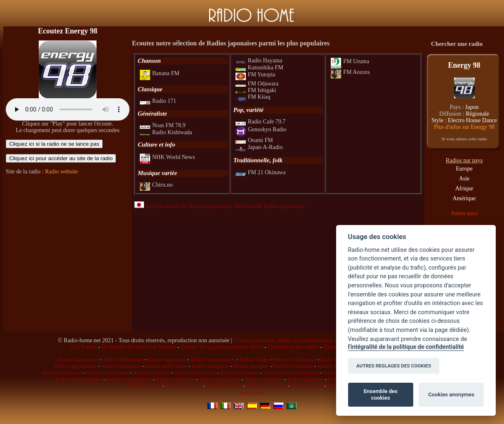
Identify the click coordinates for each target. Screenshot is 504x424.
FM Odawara (257, 84)
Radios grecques (252, 366)
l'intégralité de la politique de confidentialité (406, 347)
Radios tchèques (224, 386)
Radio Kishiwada (166, 132)
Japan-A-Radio (259, 147)
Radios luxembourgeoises (291, 373)
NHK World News (167, 157)
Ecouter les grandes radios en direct (222, 347)
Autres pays (464, 213)
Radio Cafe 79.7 (260, 122)
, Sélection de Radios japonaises (268, 206)
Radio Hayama (259, 60)
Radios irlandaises (63, 373)
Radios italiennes (151, 373)
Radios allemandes (123, 359)
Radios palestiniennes (79, 379)
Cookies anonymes (451, 394)
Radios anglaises (305, 379)
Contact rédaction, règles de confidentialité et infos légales (301, 340)
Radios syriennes (184, 386)
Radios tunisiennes (266, 386)
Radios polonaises (175, 379)
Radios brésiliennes (295, 359)
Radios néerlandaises (129, 379)
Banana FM (160, 73)
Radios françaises (211, 366)
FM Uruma (350, 61)
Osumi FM (254, 140)
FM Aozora (350, 72)
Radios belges (255, 359)
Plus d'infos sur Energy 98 (464, 127)
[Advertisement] (68, 232)
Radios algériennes (78, 359)
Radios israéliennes (108, 373)
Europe (464, 169)
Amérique (464, 198)
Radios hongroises (293, 366)
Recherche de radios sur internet (139, 347)
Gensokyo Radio (261, 129)
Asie (464, 179)
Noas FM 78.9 (163, 125)
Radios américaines (166, 366)
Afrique (464, 188)
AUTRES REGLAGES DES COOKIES (394, 366)
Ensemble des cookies (381, 394)
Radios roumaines (264, 379)
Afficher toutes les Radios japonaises (182, 206)
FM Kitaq (253, 97)
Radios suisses (145, 386)
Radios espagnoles (121, 366)
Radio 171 (158, 101)
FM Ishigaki (256, 90)
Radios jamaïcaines (195, 373)
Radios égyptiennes (76, 366)
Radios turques (307, 386)
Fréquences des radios (294, 347)
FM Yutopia (256, 75)
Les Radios (84, 347)
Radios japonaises (240, 373)
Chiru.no (156, 185)
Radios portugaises (220, 379)
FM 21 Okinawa (261, 172)
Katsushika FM (259, 68)
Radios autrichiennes (213, 359)
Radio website (61, 172)
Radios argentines (167, 359)
